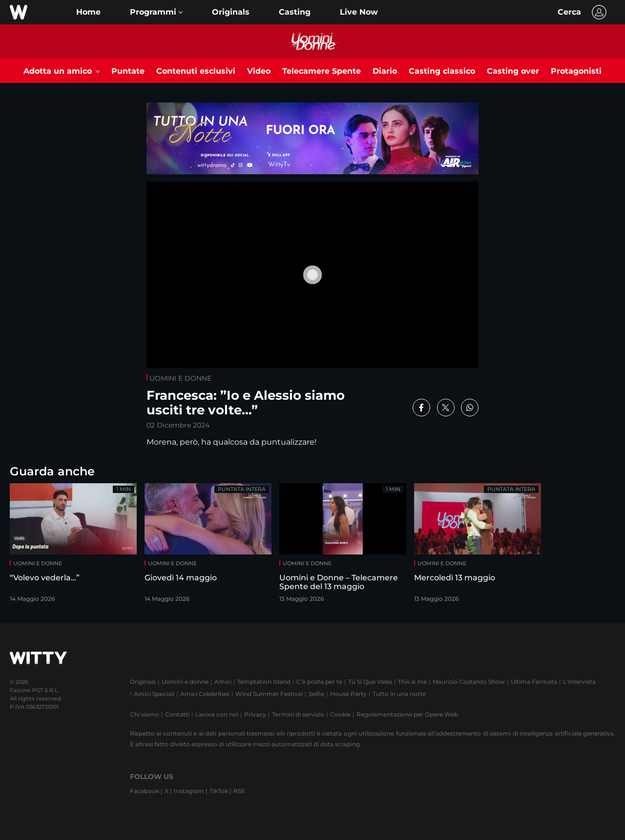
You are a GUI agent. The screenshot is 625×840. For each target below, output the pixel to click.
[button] (156, 12)
